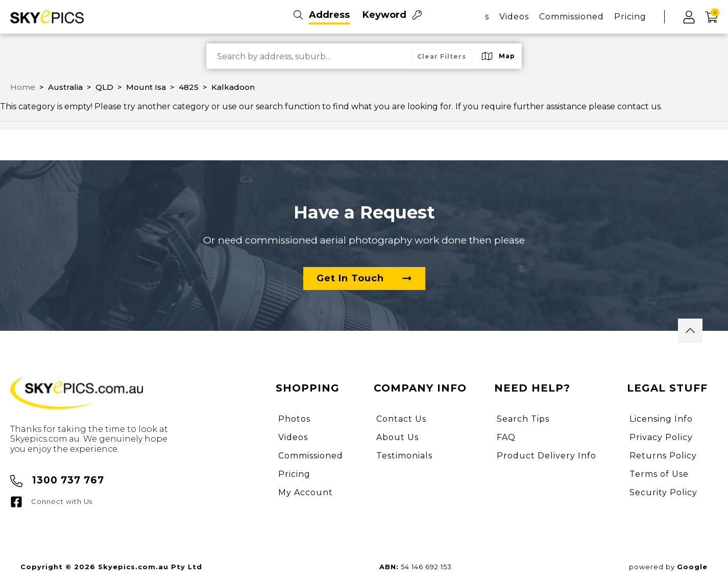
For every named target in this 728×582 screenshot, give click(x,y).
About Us (397, 437)
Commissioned (572, 17)
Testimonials (404, 456)
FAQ (506, 437)
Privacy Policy (661, 437)
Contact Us (401, 419)
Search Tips (523, 419)
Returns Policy (663, 456)
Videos (514, 17)
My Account (306, 492)
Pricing (630, 17)
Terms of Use (659, 474)
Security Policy (663, 492)
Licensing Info (661, 419)
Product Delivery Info (547, 456)
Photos (294, 419)
